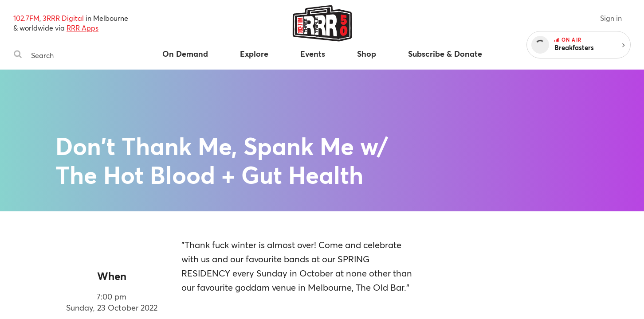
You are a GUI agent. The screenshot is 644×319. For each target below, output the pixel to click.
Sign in (611, 18)
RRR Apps (82, 28)
